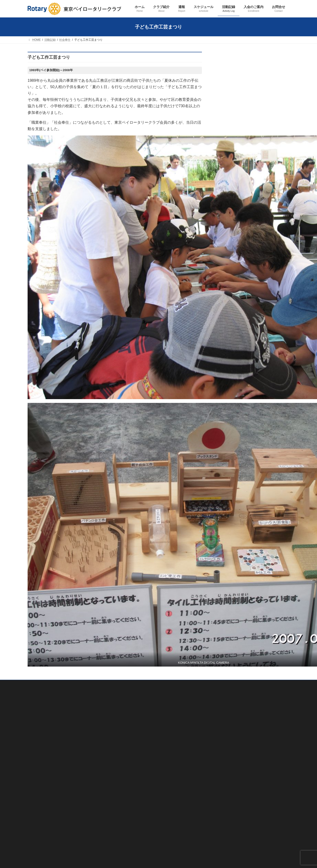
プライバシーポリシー (42, 832)
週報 (223, 147)
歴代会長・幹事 (234, 121)
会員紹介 (229, 105)
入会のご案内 (229, 238)
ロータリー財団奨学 (237, 213)
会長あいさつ (232, 113)
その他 (227, 230)
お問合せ (226, 247)
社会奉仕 (229, 188)
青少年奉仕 (231, 205)
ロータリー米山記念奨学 (240, 222)
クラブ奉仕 (231, 172)
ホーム (225, 80)
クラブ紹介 (228, 88)
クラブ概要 (231, 96)
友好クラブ (231, 138)
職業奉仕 (229, 180)
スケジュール (229, 155)
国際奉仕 (229, 197)
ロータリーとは (234, 130)
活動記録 (226, 163)
